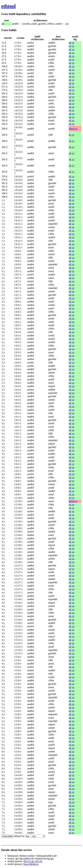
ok (70, 43)
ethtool (8, 6)
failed (72, 129)
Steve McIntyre (31, 864)
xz (73, 43)
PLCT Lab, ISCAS (33, 861)
